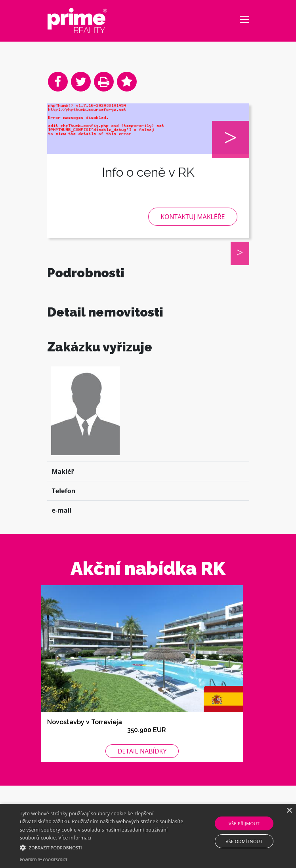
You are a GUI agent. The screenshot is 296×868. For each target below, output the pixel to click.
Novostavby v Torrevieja (85, 743)
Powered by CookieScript (44, 860)
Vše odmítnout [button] (244, 841)
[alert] (148, 836)
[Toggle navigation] (244, 19)
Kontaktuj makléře (193, 217)
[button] (103, 847)
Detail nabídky (142, 772)
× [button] (289, 811)
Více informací (75, 838)
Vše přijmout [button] (244, 823)
